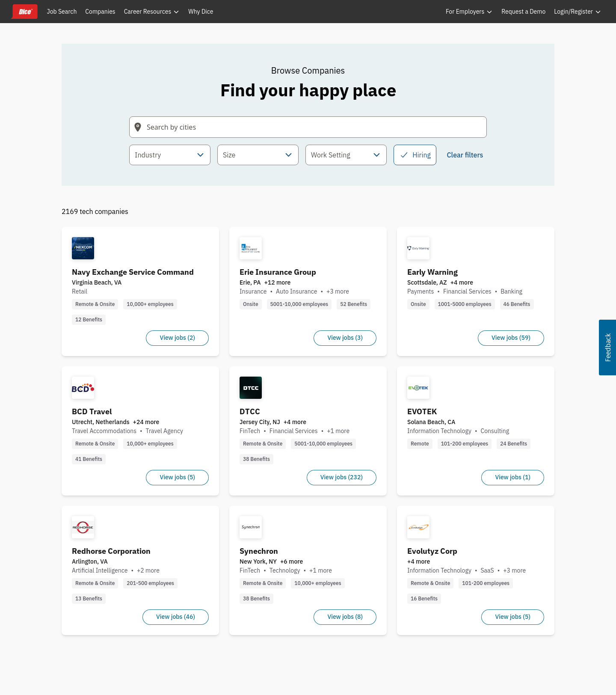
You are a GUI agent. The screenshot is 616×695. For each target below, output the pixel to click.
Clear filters (465, 155)
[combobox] (170, 155)
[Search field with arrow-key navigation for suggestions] (308, 127)
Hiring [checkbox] (415, 155)
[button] (607, 347)
